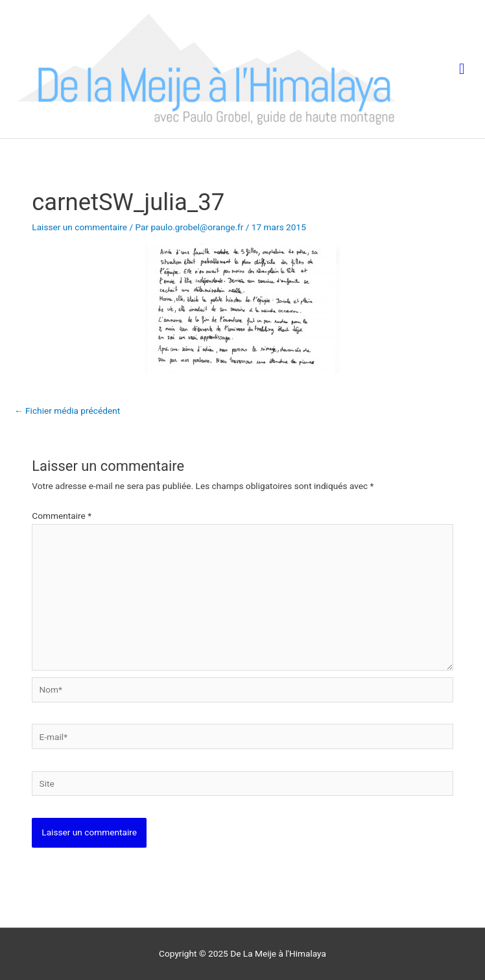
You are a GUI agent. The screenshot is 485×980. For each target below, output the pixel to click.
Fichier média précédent (67, 411)
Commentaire (62, 516)
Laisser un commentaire (79, 227)
